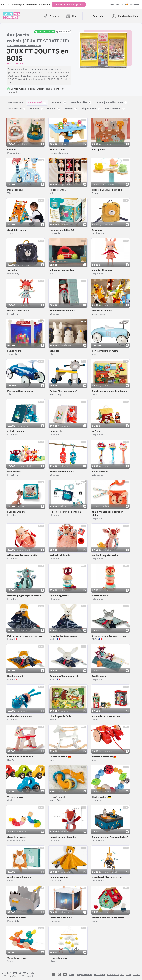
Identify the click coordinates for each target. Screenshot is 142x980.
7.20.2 (136, 974)
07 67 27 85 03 (63, 32)
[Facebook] (54, 974)
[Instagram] (59, 974)
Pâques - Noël (91, 108)
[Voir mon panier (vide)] (95, 16)
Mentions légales (116, 974)
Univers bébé (37, 102)
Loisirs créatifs (16, 108)
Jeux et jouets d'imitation (111, 102)
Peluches (36, 108)
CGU (129, 974)
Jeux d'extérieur (114, 108)
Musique (54, 108)
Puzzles (71, 108)
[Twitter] (65, 974)
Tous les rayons (15, 102)
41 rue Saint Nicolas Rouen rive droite (24, 46)
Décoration (59, 102)
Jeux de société (81, 102)
